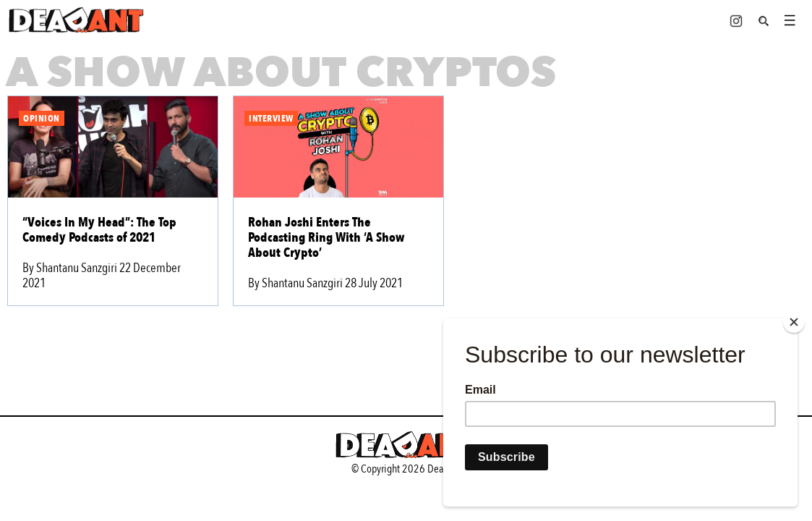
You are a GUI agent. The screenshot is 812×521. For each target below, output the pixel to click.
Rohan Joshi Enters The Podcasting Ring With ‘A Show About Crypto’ (326, 238)
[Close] (794, 322)
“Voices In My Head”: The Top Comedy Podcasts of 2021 (99, 230)
